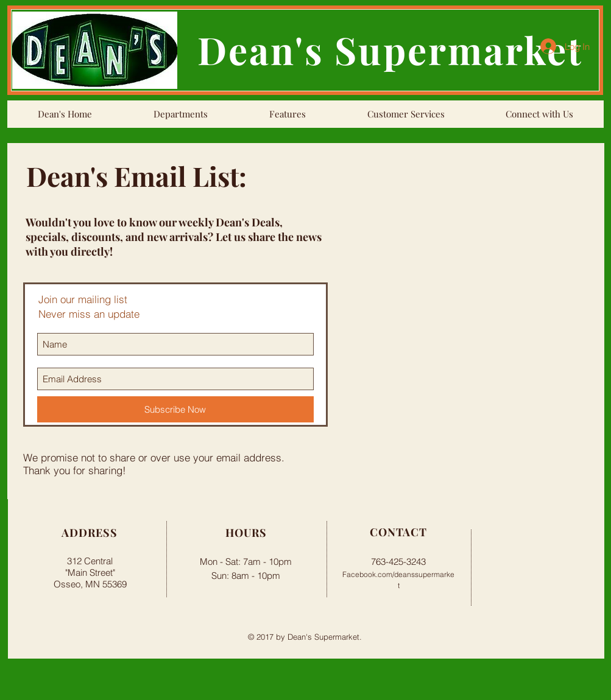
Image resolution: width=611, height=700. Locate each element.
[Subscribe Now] (175, 409)
